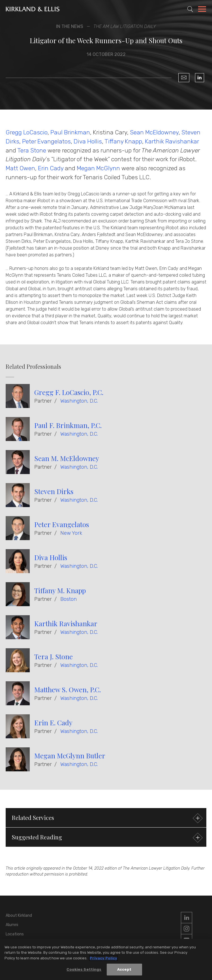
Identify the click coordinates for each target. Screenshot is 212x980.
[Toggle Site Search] (190, 9)
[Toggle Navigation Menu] (202, 10)
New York (71, 533)
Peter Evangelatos (46, 141)
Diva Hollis (88, 141)
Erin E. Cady (53, 723)
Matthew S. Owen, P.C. (68, 689)
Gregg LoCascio (27, 132)
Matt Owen (20, 168)
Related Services (107, 818)
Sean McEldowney (154, 132)
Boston (68, 599)
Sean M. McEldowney (67, 458)
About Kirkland (19, 915)
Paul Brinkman (70, 132)
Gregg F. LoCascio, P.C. (69, 392)
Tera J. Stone (53, 656)
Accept (124, 969)
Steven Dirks (54, 491)
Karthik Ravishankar (172, 141)
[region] (106, 959)
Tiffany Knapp (123, 141)
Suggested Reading (107, 838)
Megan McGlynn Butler (70, 756)
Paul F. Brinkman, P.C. (68, 425)
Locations (15, 934)
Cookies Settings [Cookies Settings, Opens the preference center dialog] (84, 969)
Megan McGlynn (98, 168)
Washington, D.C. (79, 401)
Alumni (12, 925)
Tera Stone (32, 150)
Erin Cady (51, 168)
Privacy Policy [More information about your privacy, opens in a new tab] (103, 958)
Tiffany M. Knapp (60, 590)
